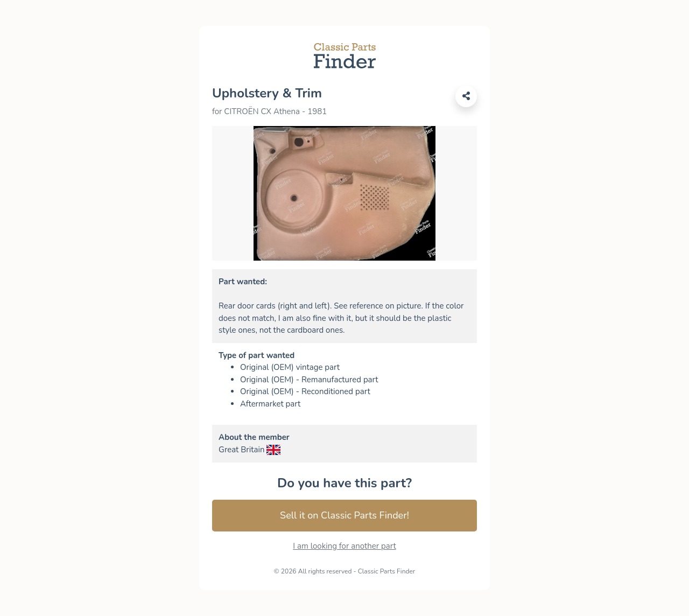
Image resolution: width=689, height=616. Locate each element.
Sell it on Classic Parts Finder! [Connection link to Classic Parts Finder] (344, 515)
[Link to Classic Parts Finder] (345, 55)
